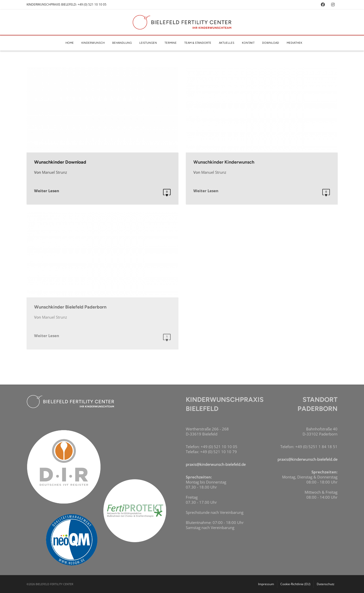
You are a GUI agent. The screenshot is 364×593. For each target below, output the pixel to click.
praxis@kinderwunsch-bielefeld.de (216, 464)
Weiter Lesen (47, 191)
